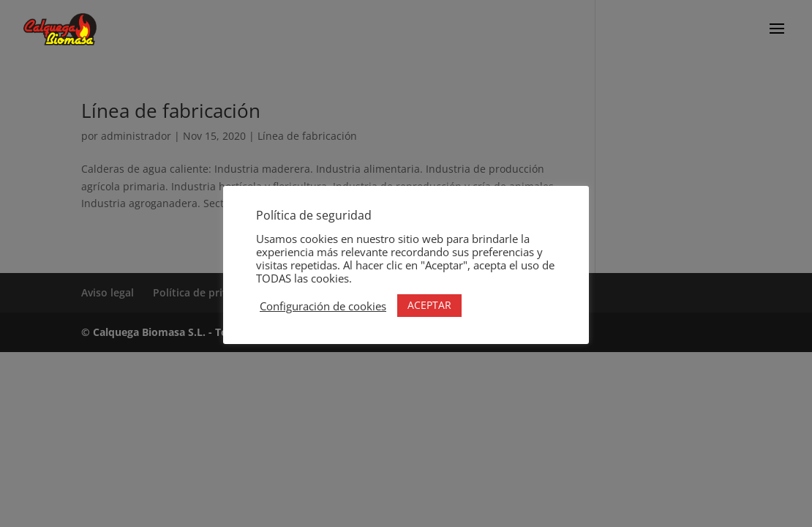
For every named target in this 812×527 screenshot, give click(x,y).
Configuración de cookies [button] (323, 306)
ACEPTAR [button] (429, 305)
